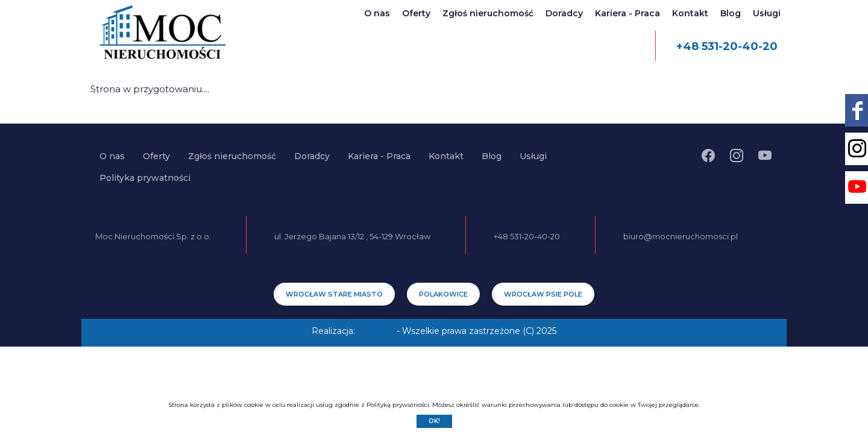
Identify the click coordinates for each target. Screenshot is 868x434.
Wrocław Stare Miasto (334, 294)
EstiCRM (376, 331)
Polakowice (443, 294)
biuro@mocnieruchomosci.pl (681, 236)
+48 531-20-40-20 (727, 46)
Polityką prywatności (398, 405)
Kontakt (690, 13)
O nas (377, 13)
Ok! (434, 421)
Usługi (767, 13)
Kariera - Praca (627, 13)
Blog (731, 13)
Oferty (416, 13)
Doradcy (564, 13)
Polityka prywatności (145, 178)
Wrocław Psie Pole (543, 294)
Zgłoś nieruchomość (488, 13)
